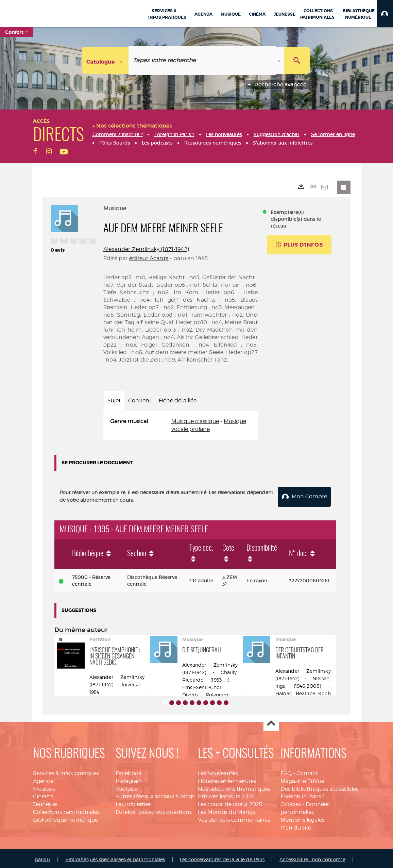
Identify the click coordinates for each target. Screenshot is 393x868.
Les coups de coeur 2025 (230, 802)
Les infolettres (133, 802)
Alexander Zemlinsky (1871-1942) (146, 249)
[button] (385, 14)
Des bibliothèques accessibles (319, 787)
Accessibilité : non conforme (312, 857)
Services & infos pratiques (66, 771)
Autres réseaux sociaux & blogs (155, 794)
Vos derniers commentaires (234, 818)
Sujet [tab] (114, 400)
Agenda (43, 779)
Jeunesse (45, 802)
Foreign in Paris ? (303, 794)
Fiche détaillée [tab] (178, 400)
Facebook (129, 771)
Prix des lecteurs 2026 (226, 794)
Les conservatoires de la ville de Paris (222, 857)
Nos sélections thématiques (234, 787)
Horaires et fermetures (227, 779)
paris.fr (43, 857)
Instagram (129, 779)
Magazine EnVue (302, 779)
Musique (44, 787)
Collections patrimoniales (66, 810)
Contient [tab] (140, 400)
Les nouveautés (218, 771)
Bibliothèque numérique (65, 818)
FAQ (286, 771)
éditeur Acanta (149, 258)
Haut (271, 722)
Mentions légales (302, 818)
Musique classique (195, 421)
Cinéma (43, 794)
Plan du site (296, 826)
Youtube (127, 787)
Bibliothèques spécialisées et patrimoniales (115, 857)
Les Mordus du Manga (227, 810)
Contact (307, 771)
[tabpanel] (181, 425)
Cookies (291, 802)
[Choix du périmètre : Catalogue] (105, 60)
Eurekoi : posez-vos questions (154, 810)
